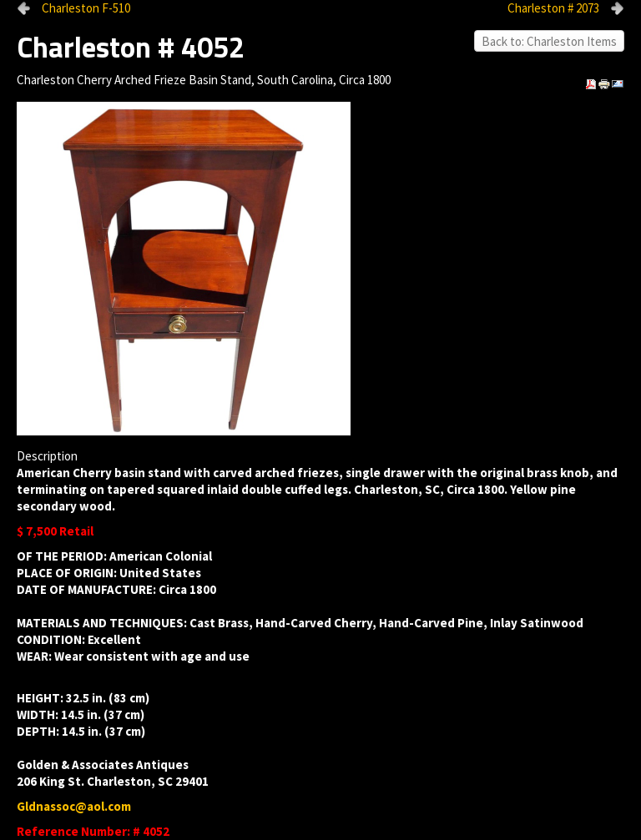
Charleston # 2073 (553, 8)
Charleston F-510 (86, 8)
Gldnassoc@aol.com (74, 806)
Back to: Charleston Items (549, 41)
